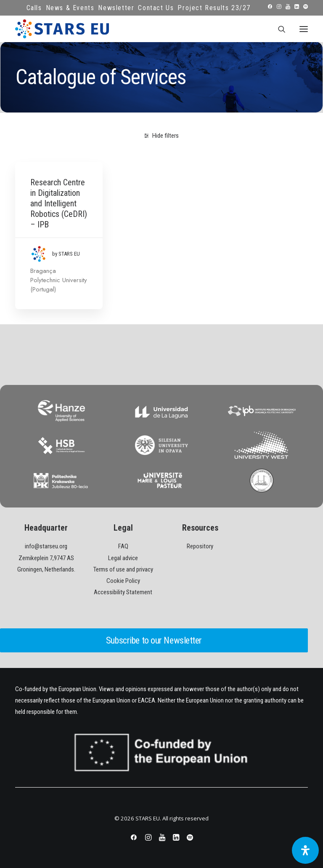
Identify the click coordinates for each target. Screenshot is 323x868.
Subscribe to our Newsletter (154, 640)
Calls (34, 8)
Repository (200, 546)
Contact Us (156, 8)
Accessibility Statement (123, 592)
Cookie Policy (123, 581)
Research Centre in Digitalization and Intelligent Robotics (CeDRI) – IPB (59, 203)
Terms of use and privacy (123, 569)
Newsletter (116, 8)
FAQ (123, 546)
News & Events (70, 8)
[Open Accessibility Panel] (305, 850)
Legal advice (123, 558)
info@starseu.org (46, 546)
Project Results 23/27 (214, 8)
